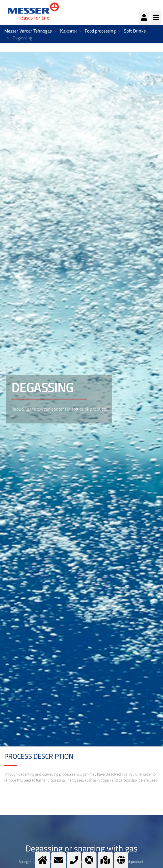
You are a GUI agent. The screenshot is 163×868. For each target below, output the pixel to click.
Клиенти (68, 31)
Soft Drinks (135, 31)
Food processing (100, 31)
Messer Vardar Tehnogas (28, 31)
